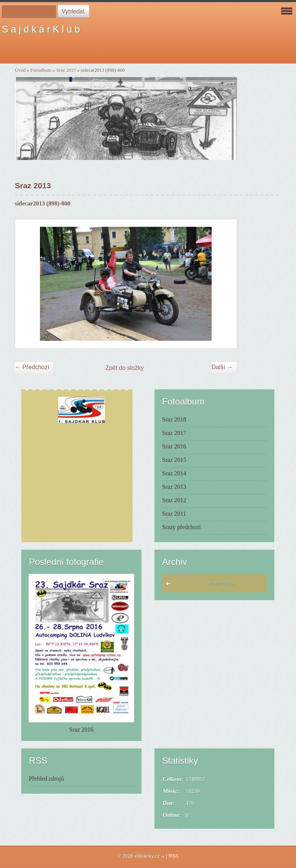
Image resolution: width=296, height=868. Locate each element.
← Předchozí (32, 367)
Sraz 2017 (174, 433)
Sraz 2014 (174, 473)
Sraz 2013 (66, 70)
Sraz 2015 (174, 460)
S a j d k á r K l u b (41, 29)
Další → (222, 367)
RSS (174, 856)
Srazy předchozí (181, 527)
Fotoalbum (41, 70)
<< (170, 586)
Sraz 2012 (174, 500)
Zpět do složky (124, 368)
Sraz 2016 (174, 446)
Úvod (20, 70)
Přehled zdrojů (46, 779)
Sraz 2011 (174, 514)
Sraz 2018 (174, 419)
